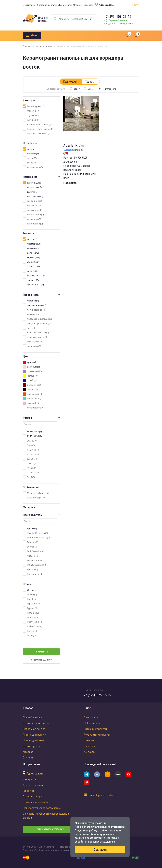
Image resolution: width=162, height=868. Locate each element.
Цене (76, 89)
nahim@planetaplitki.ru (103, 795)
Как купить (29, 779)
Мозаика (28, 752)
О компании (29, 5)
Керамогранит (32, 746)
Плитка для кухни (34, 740)
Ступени (28, 757)
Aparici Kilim (74, 145)
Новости (89, 740)
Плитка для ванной (34, 734)
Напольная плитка (34, 729)
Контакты (89, 752)
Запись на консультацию (51, 829)
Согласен (100, 849)
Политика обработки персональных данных (46, 850)
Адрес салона (106, 5)
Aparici (68, 150)
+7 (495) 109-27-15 (118, 17)
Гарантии (28, 791)
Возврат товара (32, 796)
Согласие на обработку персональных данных (46, 816)
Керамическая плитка (36, 723)
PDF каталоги (92, 723)
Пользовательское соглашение (42, 808)
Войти (135, 5)
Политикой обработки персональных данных (97, 840)
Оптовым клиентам (83, 5)
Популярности (109, 89)
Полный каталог (33, 717)
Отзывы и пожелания (36, 802)
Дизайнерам (65, 5)
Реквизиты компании (97, 734)
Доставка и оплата (47, 5)
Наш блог (89, 746)
